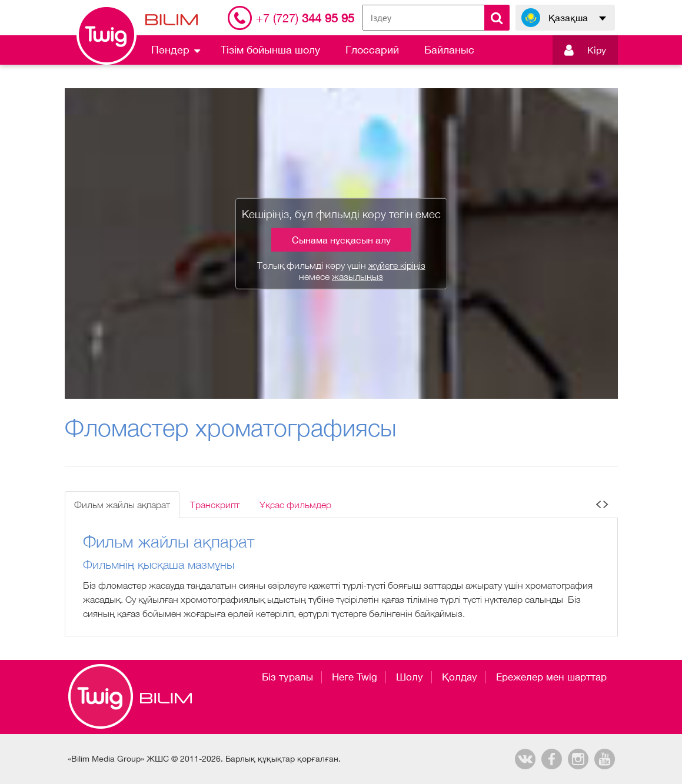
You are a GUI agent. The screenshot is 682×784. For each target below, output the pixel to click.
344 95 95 (305, 18)
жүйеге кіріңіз (397, 265)
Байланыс (449, 50)
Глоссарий (372, 50)
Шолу (410, 677)
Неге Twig (355, 677)
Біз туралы (287, 677)
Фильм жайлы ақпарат (122, 505)
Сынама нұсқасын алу (341, 240)
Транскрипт (215, 505)
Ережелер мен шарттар (551, 677)
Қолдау (460, 677)
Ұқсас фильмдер (295, 505)
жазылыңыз (357, 276)
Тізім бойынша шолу (270, 50)
